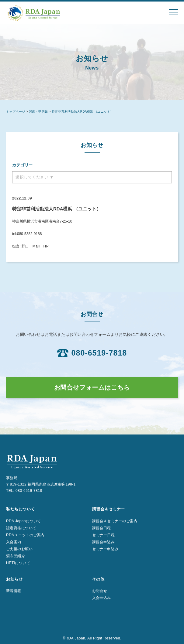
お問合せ (100, 591)
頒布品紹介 (16, 556)
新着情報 (14, 591)
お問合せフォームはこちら (92, 387)
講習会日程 (102, 528)
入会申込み (102, 598)
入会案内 (14, 542)
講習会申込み (104, 542)
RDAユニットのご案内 (25, 535)
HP (46, 246)
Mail (36, 246)
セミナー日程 (104, 535)
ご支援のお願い (19, 549)
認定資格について (21, 528)
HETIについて (18, 563)
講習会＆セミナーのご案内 (115, 521)
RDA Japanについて (24, 521)
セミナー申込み (105, 549)
